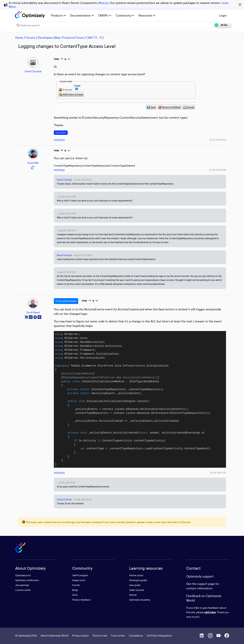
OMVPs (105, 15)
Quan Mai (33, 163)
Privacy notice (80, 635)
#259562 (59, 170)
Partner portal (136, 575)
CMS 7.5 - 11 (94, 38)
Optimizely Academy (140, 600)
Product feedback (81, 600)
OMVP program (80, 575)
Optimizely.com (23, 575)
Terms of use (100, 635)
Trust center (118, 635)
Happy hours (79, 580)
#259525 (59, 140)
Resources (147, 15)
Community (125, 15)
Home (19, 38)
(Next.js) (103, 3)
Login (223, 15)
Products (58, 15)
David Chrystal (33, 71)
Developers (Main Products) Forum (61, 38)
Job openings (22, 585)
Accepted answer (66, 301)
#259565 (59, 473)
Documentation (82, 15)
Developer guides (138, 580)
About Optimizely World (54, 635)
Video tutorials (137, 590)
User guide (135, 585)
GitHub (133, 595)
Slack (75, 595)
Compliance (136, 635)
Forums (30, 38)
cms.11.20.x (61, 133)
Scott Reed (33, 312)
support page (206, 584)
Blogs (75, 590)
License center (23, 590)
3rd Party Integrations (159, 635)
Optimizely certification (27, 580)
